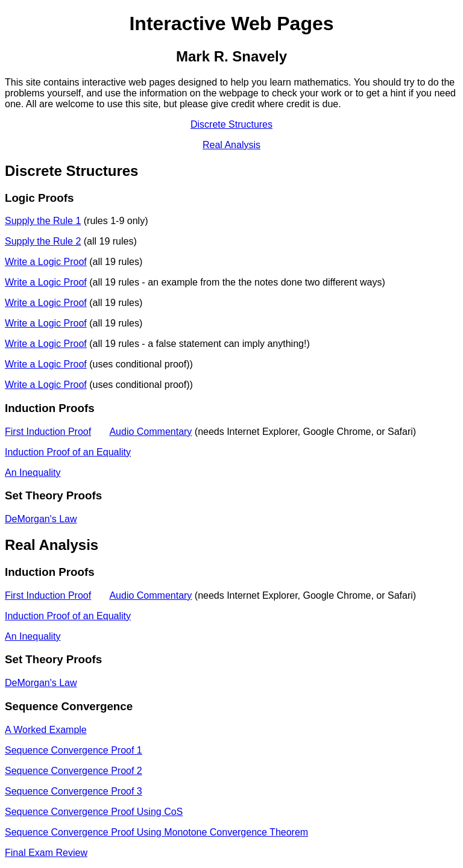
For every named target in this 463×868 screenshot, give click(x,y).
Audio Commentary (150, 432)
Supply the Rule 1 (43, 221)
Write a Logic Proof (46, 262)
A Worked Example (46, 730)
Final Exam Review (46, 853)
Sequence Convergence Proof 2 (74, 771)
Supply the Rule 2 (43, 241)
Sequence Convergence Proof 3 (74, 791)
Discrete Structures (231, 124)
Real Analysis (231, 145)
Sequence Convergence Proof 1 (74, 750)
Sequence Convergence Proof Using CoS (94, 812)
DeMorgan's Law (41, 519)
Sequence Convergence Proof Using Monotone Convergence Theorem (156, 832)
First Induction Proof (48, 432)
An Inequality (33, 473)
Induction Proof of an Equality (68, 452)
